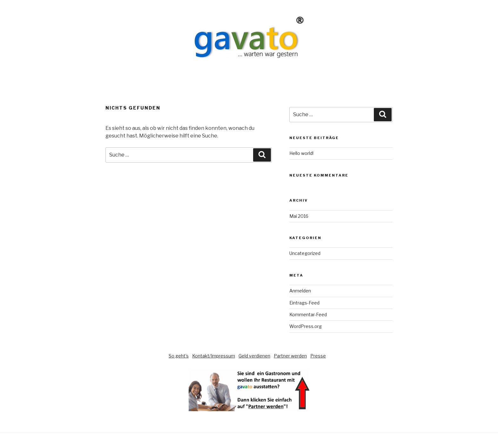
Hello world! (301, 153)
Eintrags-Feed (304, 303)
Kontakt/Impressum (214, 356)
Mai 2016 (299, 216)
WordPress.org (306, 326)
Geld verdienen (254, 356)
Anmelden (300, 291)
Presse (318, 356)
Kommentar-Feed (308, 314)
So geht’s (179, 356)
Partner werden (290, 356)
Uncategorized (305, 253)
